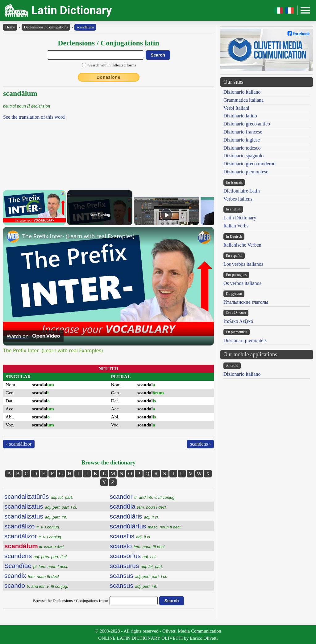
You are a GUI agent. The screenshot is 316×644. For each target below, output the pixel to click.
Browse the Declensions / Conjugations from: (71, 601)
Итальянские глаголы (246, 302)
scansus (139, 576)
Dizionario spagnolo (243, 156)
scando (36, 585)
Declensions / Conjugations (46, 27)
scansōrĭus (133, 556)
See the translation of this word (34, 117)
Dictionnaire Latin (242, 191)
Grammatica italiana (243, 100)
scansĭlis (131, 536)
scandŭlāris (134, 516)
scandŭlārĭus (146, 526)
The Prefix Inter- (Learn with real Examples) (78, 236)
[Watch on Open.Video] (33, 336)
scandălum (85, 27)
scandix (32, 576)
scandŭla (138, 506)
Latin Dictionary (72, 10)
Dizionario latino (240, 116)
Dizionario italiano (242, 92)
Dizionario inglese (242, 140)
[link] (13, 237)
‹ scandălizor (19, 444)
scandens (36, 556)
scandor (143, 496)
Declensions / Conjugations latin (108, 43)
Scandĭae (36, 566)
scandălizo (32, 526)
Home (10, 27)
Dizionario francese (243, 132)
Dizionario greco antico (247, 124)
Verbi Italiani (236, 108)
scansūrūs (137, 566)
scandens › (200, 444)
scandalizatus (41, 506)
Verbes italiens (238, 199)
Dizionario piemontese (246, 172)
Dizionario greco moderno (249, 164)
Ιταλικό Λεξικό (238, 321)
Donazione (109, 77)
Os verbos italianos (242, 283)
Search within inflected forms (112, 65)
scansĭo (138, 546)
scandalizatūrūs (39, 496)
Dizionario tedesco (242, 148)
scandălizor (33, 536)
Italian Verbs (236, 226)
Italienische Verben (242, 245)
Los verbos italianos (243, 264)
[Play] (166, 215)
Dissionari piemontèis (245, 340)
